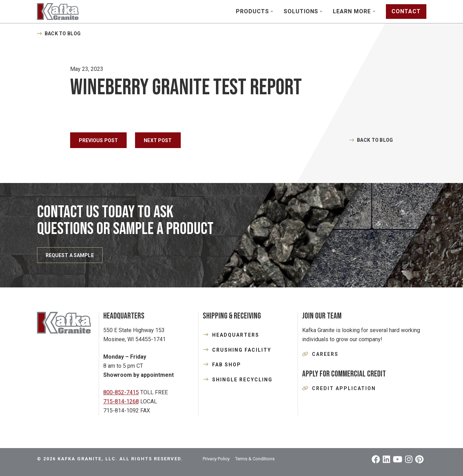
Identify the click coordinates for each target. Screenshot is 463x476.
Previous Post (99, 140)
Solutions (301, 11)
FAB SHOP (227, 365)
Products (252, 11)
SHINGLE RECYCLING (242, 380)
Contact (406, 11)
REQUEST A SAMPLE (70, 255)
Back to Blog (63, 34)
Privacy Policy (216, 459)
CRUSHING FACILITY (242, 350)
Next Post (158, 140)
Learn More (352, 11)
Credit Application (344, 388)
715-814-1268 (121, 401)
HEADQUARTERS (236, 335)
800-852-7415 (121, 392)
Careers (325, 354)
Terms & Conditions (255, 459)
